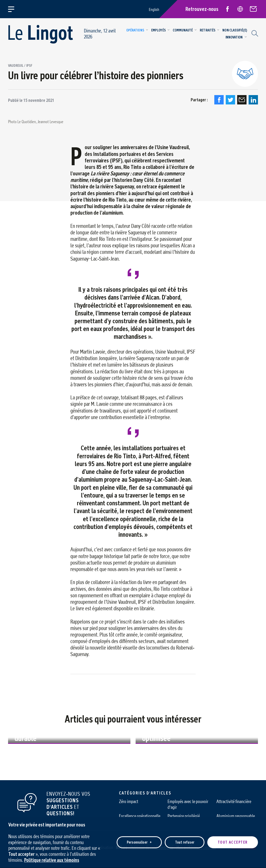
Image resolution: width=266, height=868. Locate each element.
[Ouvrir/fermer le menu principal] (14, 9)
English (154, 9)
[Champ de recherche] (254, 33)
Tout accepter (233, 841)
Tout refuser (185, 841)
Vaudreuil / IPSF (20, 66)
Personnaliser (139, 841)
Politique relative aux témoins (52, 858)
